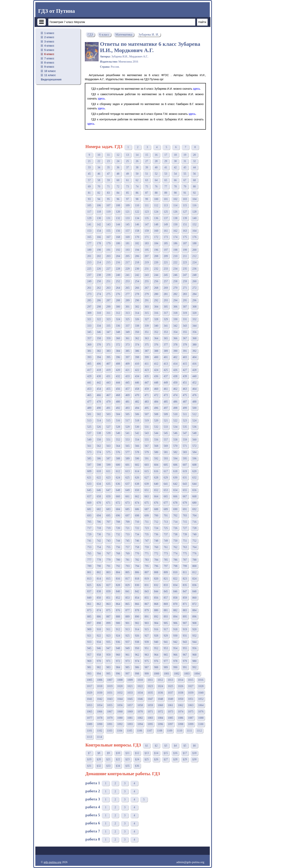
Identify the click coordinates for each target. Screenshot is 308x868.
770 (137, 553)
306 (175, 307)
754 (99, 547)
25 (127, 161)
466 (99, 395)
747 (147, 541)
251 (108, 281)
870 (175, 604)
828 (118, 585)
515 (108, 421)
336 (118, 326)
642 (175, 484)
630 (175, 478)
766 (99, 553)
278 (137, 294)
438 (175, 376)
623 (108, 478)
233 (166, 269)
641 (166, 484)
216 (118, 262)
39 (147, 167)
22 (99, 161)
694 (99, 516)
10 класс (50, 71)
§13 (147, 753)
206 (137, 256)
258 (175, 281)
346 (99, 332)
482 (137, 402)
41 (166, 167)
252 (118, 281)
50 (137, 174)
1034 (140, 693)
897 (89, 623)
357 (89, 338)
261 (89, 288)
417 (89, 370)
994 (99, 674)
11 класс (50, 75)
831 (147, 585)
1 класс (49, 33)
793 (128, 566)
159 (147, 231)
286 (99, 300)
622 (99, 478)
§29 (185, 759)
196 (156, 250)
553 (128, 440)
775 (185, 553)
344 (194, 326)
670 (99, 503)
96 (118, 199)
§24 (137, 759)
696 (118, 516)
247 (185, 275)
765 (89, 553)
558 (175, 440)
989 (166, 667)
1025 (170, 686)
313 (128, 313)
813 (89, 579)
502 (99, 414)
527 (108, 427)
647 (108, 490)
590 (137, 458)
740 (194, 534)
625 (128, 478)
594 (175, 458)
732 (118, 534)
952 (156, 648)
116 (194, 205)
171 (147, 237)
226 (99, 269)
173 (166, 237)
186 (175, 243)
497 (166, 408)
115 (185, 205)
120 (118, 212)
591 (147, 458)
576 (118, 452)
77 (166, 187)
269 (166, 288)
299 (108, 307)
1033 (130, 693)
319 (185, 313)
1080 (120, 718)
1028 (201, 686)
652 (156, 490)
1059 (150, 705)
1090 (100, 724)
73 (127, 187)
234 (175, 269)
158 (137, 231)
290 (137, 300)
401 (166, 357)
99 (147, 199)
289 (128, 300)
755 (108, 547)
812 (194, 572)
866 (137, 604)
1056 (120, 705)
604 (156, 465)
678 (175, 503)
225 (89, 269)
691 (185, 509)
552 (118, 440)
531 (147, 427)
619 (185, 471)
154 (99, 231)
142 (99, 224)
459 (147, 389)
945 (89, 648)
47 (108, 174)
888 (118, 617)
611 (108, 471)
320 (194, 313)
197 (166, 250)
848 (194, 591)
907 (185, 623)
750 (175, 541)
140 (194, 218)
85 (127, 193)
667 (185, 496)
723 (147, 528)
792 (118, 566)
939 (147, 642)
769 (128, 553)
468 (118, 395)
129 (89, 218)
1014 (181, 680)
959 (108, 655)
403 (185, 357)
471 (147, 395)
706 (99, 522)
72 (118, 187)
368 (194, 338)
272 (194, 288)
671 (108, 503)
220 (156, 262)
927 (147, 636)
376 (156, 345)
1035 (150, 693)
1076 (201, 712)
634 (99, 484)
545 (166, 433)
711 (147, 522)
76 (156, 187)
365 (166, 338)
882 (175, 610)
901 (128, 623)
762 (175, 547)
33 (89, 167)
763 (185, 547)
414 (175, 364)
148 (156, 224)
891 (147, 617)
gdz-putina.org (52, 862)
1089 (90, 724)
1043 (110, 699)
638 (137, 484)
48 (118, 174)
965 (166, 655)
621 (89, 478)
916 (156, 629)
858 (175, 598)
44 (194, 167)
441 (89, 383)
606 (175, 465)
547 (185, 433)
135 (147, 218)
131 (108, 218)
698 (137, 516)
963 (147, 655)
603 (147, 465)
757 (128, 547)
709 (128, 522)
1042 (100, 699)
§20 (99, 759)
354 (175, 332)
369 (89, 345)
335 (108, 326)
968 (194, 655)
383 (108, 351)
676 (156, 503)
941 (166, 642)
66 (175, 180)
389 (166, 351)
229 (128, 269)
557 (166, 440)
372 (118, 345)
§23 (128, 759)
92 (194, 193)
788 (194, 560)
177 (89, 243)
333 (89, 326)
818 (137, 579)
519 (147, 421)
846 (175, 591)
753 (89, 547)
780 (118, 560)
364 (156, 338)
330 (175, 319)
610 (99, 471)
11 (108, 155)
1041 (90, 699)
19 (185, 155)
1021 (130, 686)
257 (166, 281)
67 (185, 180)
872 (194, 604)
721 (128, 528)
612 (118, 471)
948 (118, 648)
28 (156, 161)
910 (99, 629)
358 (99, 338)
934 (99, 642)
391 (185, 351)
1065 (90, 712)
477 (89, 402)
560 (194, 440)
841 (128, 591)
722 (137, 528)
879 (147, 610)
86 (137, 193)
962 (137, 655)
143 (108, 224)
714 (175, 522)
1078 (100, 718)
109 (128, 205)
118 (99, 212)
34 (99, 167)
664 (156, 496)
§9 (108, 753)
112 (156, 205)
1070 (140, 712)
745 (128, 541)
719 (108, 528)
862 (99, 604)
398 (137, 357)
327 (147, 319)
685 (128, 509)
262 (99, 288)
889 (128, 617)
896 (194, 617)
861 (89, 604)
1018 (100, 686)
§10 (118, 753)
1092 (120, 724)
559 (185, 440)
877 (128, 610)
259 (185, 281)
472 (156, 395)
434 (137, 376)
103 (185, 199)
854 (137, 598)
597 (89, 465)
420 (118, 370)
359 (108, 338)
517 (128, 421)
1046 (140, 699)
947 (108, 648)
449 (166, 383)
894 (175, 617)
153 (89, 231)
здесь (196, 89)
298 (99, 307)
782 (137, 560)
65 (166, 180)
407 (108, 364)
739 (185, 534)
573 (89, 452)
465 (89, 395)
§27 (166, 759)
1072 (160, 712)
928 (156, 636)
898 (99, 623)
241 (128, 275)
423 (147, 370)
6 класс (49, 54)
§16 (175, 753)
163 (185, 231)
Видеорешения (51, 79)
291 (147, 300)
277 (128, 294)
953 (166, 648)
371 (108, 345)
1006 (100, 680)
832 (156, 585)
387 (147, 351)
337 (128, 326)
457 (128, 389)
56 (194, 174)
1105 (130, 731)
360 (118, 338)
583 (185, 452)
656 (194, 490)
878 (137, 610)
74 (137, 187)
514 (99, 421)
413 (166, 364)
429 (89, 376)
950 (137, 648)
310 (99, 313)
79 (185, 187)
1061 (170, 705)
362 (137, 338)
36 (118, 167)
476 (194, 395)
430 (99, 376)
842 (137, 591)
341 (166, 326)
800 (194, 566)
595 (185, 458)
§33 (108, 766)
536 (194, 427)
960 (118, 655)
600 (118, 465)
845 (166, 591)
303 (147, 307)
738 (175, 534)
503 (108, 414)
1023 (150, 686)
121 (128, 212)
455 (108, 389)
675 (147, 503)
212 (194, 256)
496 (156, 408)
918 (175, 629)
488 (194, 402)
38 (137, 167)
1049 (170, 699)
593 (166, 458)
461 (166, 389)
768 (118, 553)
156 (118, 231)
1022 (140, 686)
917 (166, 629)
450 (175, 383)
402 (175, 357)
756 (118, 547)
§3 (166, 746)
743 (108, 541)
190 (99, 250)
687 (147, 509)
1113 (89, 737)
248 (194, 275)
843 (147, 591)
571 (185, 446)
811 (185, 572)
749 (166, 541)
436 (156, 376)
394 (99, 357)
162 (175, 231)
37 (127, 167)
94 (99, 199)
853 (128, 598)
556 (156, 440)
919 (185, 629)
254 (137, 281)
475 (185, 395)
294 (175, 300)
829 (128, 585)
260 (194, 281)
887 (108, 617)
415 (185, 364)
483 (147, 402)
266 (137, 288)
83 (108, 193)
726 (175, 528)
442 (99, 383)
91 (185, 193)
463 (185, 389)
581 (166, 452)
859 (185, 598)
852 (118, 598)
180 (118, 243)
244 (156, 275)
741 (89, 541)
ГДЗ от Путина (56, 11)
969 (89, 661)
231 (147, 269)
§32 (99, 766)
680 (194, 503)
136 (156, 218)
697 (128, 516)
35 (108, 167)
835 (185, 585)
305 (166, 307)
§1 (147, 746)
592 (156, 458)
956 (194, 648)
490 (99, 408)
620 (194, 471)
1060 (160, 705)
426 (175, 370)
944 (194, 642)
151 (185, 224)
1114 (99, 737)
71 (108, 187)
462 (175, 389)
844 (156, 591)
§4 (175, 746)
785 (166, 560)
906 (175, 623)
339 (147, 326)
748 (156, 541)
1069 (130, 712)
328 (156, 319)
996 (118, 674)
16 (156, 155)
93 (89, 199)
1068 (120, 712)
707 (108, 522)
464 (194, 389)
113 (166, 205)
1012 (160, 680)
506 (137, 414)
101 (166, 199)
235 (185, 269)
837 (89, 591)
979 (185, 661)
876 (118, 610)
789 (89, 566)
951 (147, 648)
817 (128, 579)
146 (137, 224)
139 (185, 218)
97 (127, 199)
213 (89, 262)
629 (166, 478)
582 (175, 452)
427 (185, 370)
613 (128, 471)
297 (89, 307)
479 (108, 402)
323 (108, 319)
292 (156, 300)
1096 (160, 724)
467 (108, 395)
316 (156, 313)
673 (128, 503)
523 (185, 421)
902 (137, 623)
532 (156, 427)
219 (147, 262)
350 (137, 332)
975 (147, 661)
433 (128, 376)
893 (166, 617)
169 (128, 237)
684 (118, 509)
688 (156, 509)
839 (108, 591)
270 (175, 288)
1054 (100, 705)
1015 (191, 680)
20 (194, 155)
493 (128, 408)
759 (147, 547)
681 (89, 509)
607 (185, 465)
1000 (157, 674)
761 (166, 547)
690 (175, 509)
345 (89, 332)
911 (108, 629)
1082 (140, 718)
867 (147, 604)
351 (147, 332)
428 (194, 370)
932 (194, 636)
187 (185, 243)
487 (185, 402)
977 (166, 661)
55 (185, 174)
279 (147, 294)
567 (147, 446)
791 (108, 566)
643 (185, 484)
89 (166, 193)
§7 (89, 753)
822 (175, 579)
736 (156, 534)
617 (166, 471)
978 (175, 661)
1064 (201, 705)
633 (89, 484)
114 (175, 205)
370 (99, 345)
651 (147, 490)
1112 (199, 731)
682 (99, 509)
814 (99, 579)
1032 (120, 693)
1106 (140, 731)
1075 (191, 712)
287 (108, 300)
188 (194, 243)
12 (118, 155)
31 (185, 161)
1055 (110, 705)
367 (185, 338)
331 (185, 319)
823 (185, 579)
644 (194, 484)
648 (118, 490)
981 (89, 667)
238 (99, 275)
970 (99, 661)
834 (175, 585)
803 (108, 572)
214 (99, 262)
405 (89, 364)
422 (137, 370)
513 (89, 421)
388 (156, 351)
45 (89, 174)
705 (89, 522)
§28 (175, 759)
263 (108, 288)
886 (99, 617)
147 (147, 224)
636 (118, 484)
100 (156, 199)
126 (175, 212)
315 (147, 313)
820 (156, 579)
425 (166, 370)
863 (108, 604)
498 (175, 408)
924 (118, 636)
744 (118, 541)
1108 (160, 731)
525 (89, 427)
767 (108, 553)
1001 (167, 674)
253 (128, 281)
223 (185, 262)
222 (175, 262)
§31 (89, 766)
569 (166, 446)
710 (137, 522)
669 (89, 503)
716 (194, 522)
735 (147, 534)
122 (137, 212)
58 (99, 180)
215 (108, 262)
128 (194, 212)
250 (99, 281)
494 (137, 408)
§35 (128, 766)
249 (89, 281)
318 (175, 313)
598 (99, 465)
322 (99, 319)
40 (156, 167)
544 (156, 433)
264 (118, 288)
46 (99, 174)
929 (166, 636)
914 (137, 629)
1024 (160, 686)
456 (118, 389)
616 (156, 471)
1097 (170, 724)
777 (89, 560)
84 (118, 193)
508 (156, 414)
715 (185, 522)
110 (137, 205)
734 (137, 534)
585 (89, 458)
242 (137, 275)
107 (108, 205)
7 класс (49, 58)
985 (128, 667)
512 (194, 414)
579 (147, 452)
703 (185, 516)
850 (99, 598)
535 (185, 427)
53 (166, 174)
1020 (120, 686)
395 (108, 357)
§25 (147, 759)
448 (156, 383)
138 (175, 218)
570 (175, 446)
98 (137, 199)
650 (137, 490)
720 (118, 528)
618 (175, 471)
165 (89, 237)
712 (156, 522)
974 (137, 661)
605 (166, 465)
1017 (90, 686)
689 (166, 509)
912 (118, 629)
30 (175, 161)
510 (175, 414)
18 (175, 155)
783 (147, 560)
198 (175, 250)
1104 (120, 731)
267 (147, 288)
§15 (166, 753)
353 (166, 332)
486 (175, 402)
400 (156, 357)
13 (127, 155)
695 (108, 516)
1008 (120, 680)
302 (137, 307)
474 (175, 395)
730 (99, 534)
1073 (170, 712)
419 (108, 370)
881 (166, 610)
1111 (189, 731)
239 (108, 275)
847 (185, 591)
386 (137, 351)
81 (89, 193)
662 (137, 496)
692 (194, 509)
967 (185, 655)
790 (99, 566)
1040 (201, 693)
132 (118, 218)
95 (108, 199)
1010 (140, 680)
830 (137, 585)
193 (128, 250)
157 (128, 231)
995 (108, 674)
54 (175, 174)
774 (175, 553)
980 (194, 661)
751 (185, 541)
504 (118, 414)
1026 (181, 686)
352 (156, 332)
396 (118, 357)
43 (185, 167)
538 (99, 433)
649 (128, 490)
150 (175, 224)
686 (137, 509)
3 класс (49, 41)
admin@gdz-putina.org (190, 862)
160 (156, 231)
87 (147, 193)
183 (147, 243)
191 (108, 250)
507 (147, 414)
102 (175, 199)
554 (137, 440)
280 (156, 294)
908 (194, 623)
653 (166, 490)
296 (194, 300)
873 (89, 610)
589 (128, 458)
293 (166, 300)
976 (156, 661)
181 (128, 243)
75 (147, 187)
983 (108, 667)
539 (108, 433)
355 (185, 332)
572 (194, 446)
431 (108, 376)
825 (89, 585)
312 (118, 313)
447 (147, 383)
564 (118, 446)
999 (147, 674)
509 (166, 414)
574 (99, 452)
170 (137, 237)
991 (185, 667)
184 (156, 243)
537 (89, 433)
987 (147, 667)
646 (99, 490)
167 (108, 237)
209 (166, 256)
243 (147, 275)
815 (108, 579)
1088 (201, 718)
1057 (130, 705)
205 (128, 256)
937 (128, 642)
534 (175, 427)
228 (118, 269)
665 (166, 496)
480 (118, 402)
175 (185, 237)
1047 (150, 699)
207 (147, 256)
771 (147, 553)
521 (166, 421)
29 (166, 161)
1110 (180, 731)
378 (175, 345)
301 (128, 307)
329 (166, 319)
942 (175, 642)
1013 (170, 680)
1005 (90, 680)
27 (147, 161)
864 (118, 604)
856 (156, 598)
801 (89, 572)
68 (194, 180)
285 (89, 300)
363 (147, 338)
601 (128, 465)
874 (99, 610)
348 (118, 332)
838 (99, 591)
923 (108, 636)
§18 (194, 753)
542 (137, 433)
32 (194, 161)
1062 (181, 705)
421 (128, 370)
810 (175, 572)
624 (118, 478)
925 (128, 636)
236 (194, 269)
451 (185, 383)
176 (194, 237)
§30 (194, 759)
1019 (110, 686)
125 (166, 212)
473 (166, 395)
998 (137, 674)
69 (89, 187)
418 (99, 370)
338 (137, 326)
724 (156, 528)
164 (194, 231)
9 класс (49, 67)
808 (156, 572)
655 (185, 490)
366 (175, 338)
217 (128, 262)
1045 (130, 699)
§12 (137, 753)
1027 (191, 686)
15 (147, 155)
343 (185, 326)
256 (156, 281)
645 (89, 490)
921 (89, 636)
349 (128, 332)
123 (147, 212)
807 (147, 572)
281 (166, 294)
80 (194, 187)
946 (99, 648)
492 (118, 408)
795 (147, 566)
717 (89, 528)
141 (89, 224)
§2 (156, 746)
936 (118, 642)
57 (89, 180)
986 (137, 667)
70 (99, 187)
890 (137, 617)
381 (89, 351)
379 (185, 345)
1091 (110, 724)
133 (128, 218)
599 (108, 465)
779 (108, 560)
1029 (90, 693)
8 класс (49, 63)
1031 (110, 693)
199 (185, 250)
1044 (120, 699)
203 (108, 256)
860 (194, 598)
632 (194, 478)
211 (185, 256)
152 (194, 224)
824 (194, 579)
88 (156, 193)
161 (166, 231)
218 (137, 262)
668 (194, 496)
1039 (191, 693)
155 (108, 231)
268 (156, 288)
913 (128, 629)
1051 (191, 699)
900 (118, 623)
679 (185, 503)
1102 (99, 731)
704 (194, 516)
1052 (201, 699)
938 (137, 642)
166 (99, 237)
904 (156, 623)
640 (156, 484)
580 (156, 452)
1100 (201, 724)
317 (166, 313)
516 (118, 421)
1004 (197, 674)
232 (156, 269)
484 (156, 402)
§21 (108, 759)
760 (156, 547)
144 (118, 224)
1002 (177, 674)
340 (156, 326)
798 (175, 566)
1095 (150, 724)
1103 (110, 731)
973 (128, 661)
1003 (187, 674)
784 (156, 560)
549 (89, 440)
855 (147, 598)
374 (137, 345)
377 (166, 345)
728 (194, 528)
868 (156, 604)
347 (108, 332)
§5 (185, 746)
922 (99, 636)
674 (137, 503)
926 (137, 636)
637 (128, 484)
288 (118, 300)
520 (156, 421)
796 (156, 566)
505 (128, 414)
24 (118, 161)
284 (194, 294)
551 (108, 440)
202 (99, 256)
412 (156, 364)
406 (99, 364)
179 (108, 243)
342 (175, 326)
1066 (100, 712)
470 (137, 395)
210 (175, 256)
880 (156, 610)
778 (99, 560)
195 (147, 250)
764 (194, 547)
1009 (130, 680)
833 (166, 585)
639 (147, 484)
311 (108, 313)
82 (99, 193)
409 (128, 364)
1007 (110, 680)
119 (108, 212)
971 (108, 661)
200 (194, 250)
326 (137, 319)
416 (194, 364)
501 (89, 414)
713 (166, 522)
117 (89, 212)
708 (118, 522)
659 (108, 496)
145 (128, 224)
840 (118, 591)
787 (185, 560)
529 (128, 427)
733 (128, 534)
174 (175, 237)
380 (194, 345)
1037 (170, 693)
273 (89, 294)
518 (137, 421)
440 (194, 376)
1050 (181, 699)
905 (166, 623)
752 (194, 541)
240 (118, 275)
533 (166, 427)
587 (108, 458)
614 (137, 471)
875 (108, 610)
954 (175, 648)
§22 (118, 759)
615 (147, 471)
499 (185, 408)
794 (137, 566)
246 (175, 275)
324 (118, 319)
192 (118, 250)
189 (89, 250)
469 (128, 395)
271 (185, 288)
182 (137, 243)
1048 (160, 699)
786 (175, 560)
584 (194, 452)
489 (89, 408)
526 (99, 427)
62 (137, 180)
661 (128, 496)
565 (128, 446)
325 (128, 319)
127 (185, 212)
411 (147, 364)
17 (166, 155)
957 (89, 655)
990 (175, 667)
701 (166, 516)
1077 (90, 718)
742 (99, 541)
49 (127, 174)
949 (128, 648)
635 (108, 484)
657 (89, 496)
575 (108, 452)
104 (194, 199)
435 (147, 376)
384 (118, 351)
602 (137, 465)
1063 (191, 705)
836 (194, 585)
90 (175, 193)
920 (194, 629)
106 (99, 205)
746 (137, 541)
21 (89, 161)
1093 (130, 724)
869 (166, 604)
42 (175, 167)
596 (194, 458)
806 (137, 572)
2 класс (49, 37)
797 (166, 566)
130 (99, 218)
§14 (156, 753)
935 (108, 642)
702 (175, 516)
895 (185, 617)
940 (156, 642)
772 (156, 553)
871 (185, 604)
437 (166, 376)
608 (194, 465)
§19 (89, 759)
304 (156, 307)
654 (175, 490)
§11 (127, 753)
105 (89, 205)
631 (185, 478)
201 (89, 256)
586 (99, 458)
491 (108, 408)
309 (89, 313)
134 (137, 218)
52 (156, 174)
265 (128, 288)
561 (89, 446)
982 (99, 667)
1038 (181, 693)
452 (194, 383)
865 (128, 604)
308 (194, 307)
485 (166, 402)
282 (175, 294)
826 (99, 585)
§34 (118, 766)
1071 (150, 712)
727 (185, 528)
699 (147, 516)
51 (147, 174)
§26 (156, 759)
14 (137, 155)
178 (99, 243)
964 (156, 655)
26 (137, 161)
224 (194, 262)
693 (89, 516)
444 (118, 383)
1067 (110, 712)
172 (156, 237)
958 (99, 655)
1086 (181, 718)
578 (137, 452)
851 (108, 598)
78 (175, 187)
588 (118, 458)
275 (108, 294)
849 (89, 598)
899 (108, 623)
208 (156, 256)
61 (127, 180)
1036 (160, 693)
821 (166, 579)
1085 (170, 718)
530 (137, 427)
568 (156, 446)
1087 (191, 718)
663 (147, 496)
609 (89, 471)
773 (166, 553)
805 (128, 572)
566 (137, 446)
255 (147, 281)
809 (166, 572)
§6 (194, 746)
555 (147, 440)
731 (108, 534)
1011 (150, 680)
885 (89, 617)
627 (147, 478)
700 (156, 516)
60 (118, 180)
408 (118, 364)
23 (108, 161)
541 (128, 433)
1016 (201, 680)
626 (137, 478)
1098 (181, 724)
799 (185, 566)
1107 (150, 731)
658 (99, 496)
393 (89, 357)
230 (137, 269)
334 (99, 326)
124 (156, 212)
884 (194, 610)
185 (166, 243)
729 (89, 534)
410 (137, 364)
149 (166, 224)
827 (108, 585)
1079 (110, 718)
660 (118, 496)
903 (147, 623)
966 (175, 655)
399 (147, 357)
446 (137, 383)
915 (147, 629)
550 (99, 440)
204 (118, 256)
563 (108, 446)
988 (156, 667)
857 (166, 598)
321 (89, 319)
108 (118, 205)
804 (118, 572)
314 (137, 313)
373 (128, 345)
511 (185, 414)
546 (175, 433)
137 (166, 218)
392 (194, 351)
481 (128, 402)
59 (108, 180)
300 (118, 307)
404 (194, 357)
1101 (89, 731)
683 (108, 509)
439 (185, 376)
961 (128, 655)
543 (147, 433)
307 (185, 307)
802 (99, 572)
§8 (99, 753)
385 (128, 351)
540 (118, 433)
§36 (137, 766)
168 (118, 237)
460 (156, 389)
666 (175, 496)
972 (118, 661)
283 (185, 294)
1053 (90, 705)
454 (99, 389)
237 (89, 275)
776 (194, 553)
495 (147, 408)
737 (166, 534)
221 (166, 262)
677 (166, 503)
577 (128, 452)
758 (137, 547)
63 (147, 180)
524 (194, 421)
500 (194, 408)
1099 (191, 724)
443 (108, 383)
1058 (140, 705)
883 (185, 610)
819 (147, 579)
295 (185, 300)
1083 (150, 718)
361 (128, 338)
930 (175, 636)
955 (185, 648)
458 (137, 389)
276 (118, 294)
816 (118, 579)
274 (99, 294)
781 (128, 560)
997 (128, 674)
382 (99, 351)
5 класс (49, 50)
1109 (170, 731)
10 (99, 155)
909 (89, 629)
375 (147, 345)
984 (118, 667)
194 (137, 250)
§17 (185, 753)
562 (99, 446)
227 (108, 269)
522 (175, 421)
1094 (140, 724)
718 (99, 528)
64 (156, 180)
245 (166, 275)
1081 (130, 718)
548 (194, 433)
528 (118, 427)
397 (128, 357)
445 (128, 383)
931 (185, 636)
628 (156, 478)
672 (118, 503)
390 (175, 351)
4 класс (49, 46)
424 (156, 370)
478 (99, 402)
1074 (181, 712)
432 (118, 376)
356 (194, 332)
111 (147, 205)
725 (166, 528)
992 (194, 667)
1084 (160, 718)
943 (185, 642)
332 (194, 319)
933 (89, 642)
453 (89, 389)
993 (89, 674)
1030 (100, 693)
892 (156, 617)
